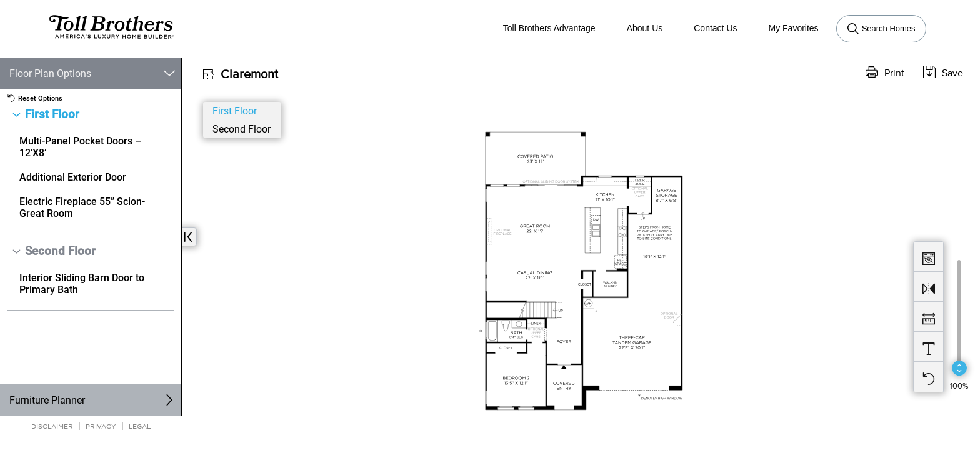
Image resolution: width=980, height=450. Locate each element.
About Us (645, 28)
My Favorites (794, 28)
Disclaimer (52, 426)
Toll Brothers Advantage (549, 28)
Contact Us (715, 28)
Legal (140, 426)
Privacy (101, 426)
